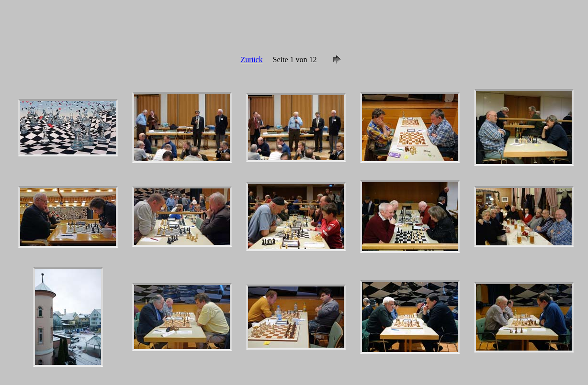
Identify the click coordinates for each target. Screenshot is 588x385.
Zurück (251, 60)
